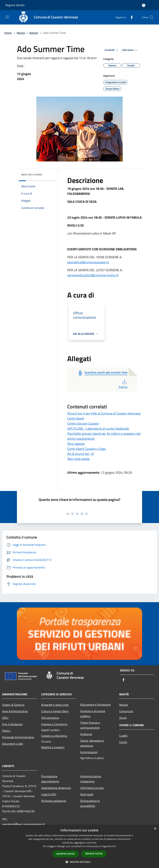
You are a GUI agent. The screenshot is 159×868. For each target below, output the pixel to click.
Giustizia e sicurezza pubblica (93, 714)
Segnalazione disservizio (56, 788)
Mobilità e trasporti (53, 747)
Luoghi (123, 736)
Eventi (123, 742)
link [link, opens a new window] (114, 846)
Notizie (34, 33)
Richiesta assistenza (54, 801)
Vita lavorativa (50, 718)
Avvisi (123, 718)
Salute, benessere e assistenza (92, 743)
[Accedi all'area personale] (144, 5)
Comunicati (126, 711)
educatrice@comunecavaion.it (88, 262)
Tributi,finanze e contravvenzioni (90, 725)
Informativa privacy (92, 788)
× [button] (155, 829)
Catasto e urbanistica (54, 736)
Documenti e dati (13, 744)
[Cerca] (151, 17)
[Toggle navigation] (7, 17)
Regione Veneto (15, 5)
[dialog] (79, 846)
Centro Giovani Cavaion (83, 423)
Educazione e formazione (95, 705)
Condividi (112, 50)
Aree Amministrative (15, 711)
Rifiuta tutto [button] (94, 854)
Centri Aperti (76, 418)
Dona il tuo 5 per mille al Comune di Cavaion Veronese (104, 413)
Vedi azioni (130, 50)
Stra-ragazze (76, 444)
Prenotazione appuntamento (50, 779)
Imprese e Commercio (54, 724)
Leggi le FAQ (49, 794)
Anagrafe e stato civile (55, 705)
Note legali (87, 794)
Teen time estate (78, 459)
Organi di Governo (13, 705)
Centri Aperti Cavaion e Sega (86, 449)
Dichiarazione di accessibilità (90, 803)
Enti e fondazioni (12, 724)
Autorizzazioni (89, 752)
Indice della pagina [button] (32, 175)
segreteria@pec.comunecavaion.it (23, 824)
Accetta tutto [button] (66, 854)
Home (8, 33)
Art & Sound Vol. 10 (81, 454)
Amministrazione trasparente (91, 779)
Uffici (5, 718)
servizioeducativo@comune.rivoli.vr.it (93, 275)
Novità (21, 33)
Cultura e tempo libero (55, 711)
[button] (79, 862)
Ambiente (86, 734)
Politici (6, 731)
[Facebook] (130, 17)
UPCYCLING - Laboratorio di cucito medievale (98, 429)
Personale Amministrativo (18, 737)
